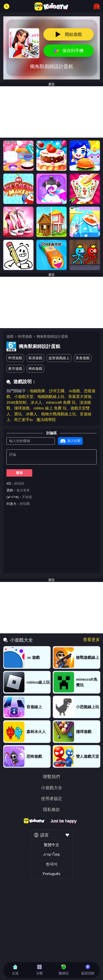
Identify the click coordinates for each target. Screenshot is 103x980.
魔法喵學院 (46, 420)
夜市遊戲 (15, 369)
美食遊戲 (83, 358)
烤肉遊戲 (35, 369)
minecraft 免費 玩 (61, 402)
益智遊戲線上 (59, 358)
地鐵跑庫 (37, 391)
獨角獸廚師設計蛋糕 (52, 336)
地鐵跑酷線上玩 (51, 396)
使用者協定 (52, 799)
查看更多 (91, 640)
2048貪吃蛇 (17, 402)
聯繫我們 (51, 777)
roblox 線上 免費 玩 (50, 408)
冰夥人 (32, 414)
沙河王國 (57, 391)
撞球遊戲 (22, 408)
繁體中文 (51, 845)
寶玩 (18, 414)
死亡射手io (23, 420)
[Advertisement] (51, 112)
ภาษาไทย (52, 854)
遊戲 (10, 336)
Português (51, 874)
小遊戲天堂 (24, 396)
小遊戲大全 (52, 788)
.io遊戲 (74, 391)
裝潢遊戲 (35, 358)
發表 (19, 473)
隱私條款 (51, 810)
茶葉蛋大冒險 (80, 396)
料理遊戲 (25, 336)
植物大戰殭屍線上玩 (59, 414)
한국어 (52, 864)
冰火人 (36, 402)
